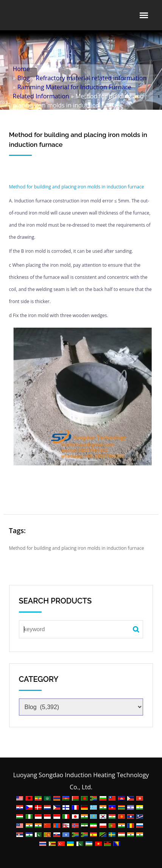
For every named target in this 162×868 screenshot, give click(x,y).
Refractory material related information (91, 78)
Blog (24, 78)
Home (21, 69)
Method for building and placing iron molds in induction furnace (77, 187)
